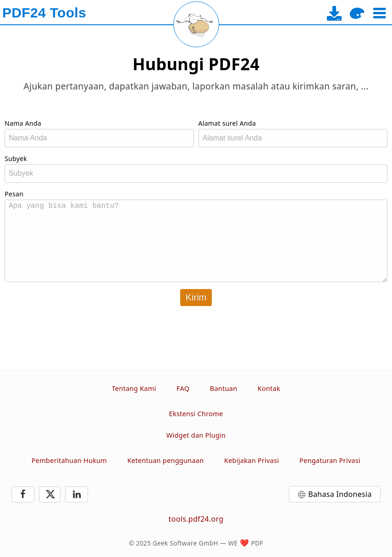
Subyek (16, 159)
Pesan (14, 194)
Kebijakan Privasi (252, 460)
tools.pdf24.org (196, 519)
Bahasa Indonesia (340, 494)
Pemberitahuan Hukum (69, 460)
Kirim (196, 297)
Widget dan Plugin (196, 435)
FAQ (183, 388)
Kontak (269, 388)
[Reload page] (196, 24)
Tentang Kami (134, 388)
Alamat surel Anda (227, 123)
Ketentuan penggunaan (166, 460)
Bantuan (224, 388)
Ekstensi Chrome (196, 414)
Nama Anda (23, 123)
